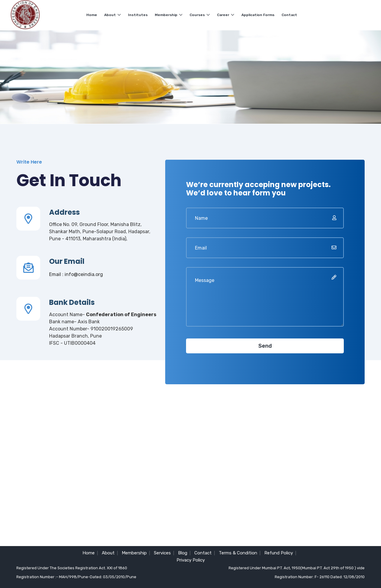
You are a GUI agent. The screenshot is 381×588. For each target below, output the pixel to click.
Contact (289, 15)
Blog (183, 553)
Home (92, 15)
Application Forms (258, 15)
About (113, 15)
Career (226, 15)
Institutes (138, 15)
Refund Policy (279, 553)
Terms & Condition (238, 553)
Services (162, 553)
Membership (169, 15)
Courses (200, 15)
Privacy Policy (191, 560)
